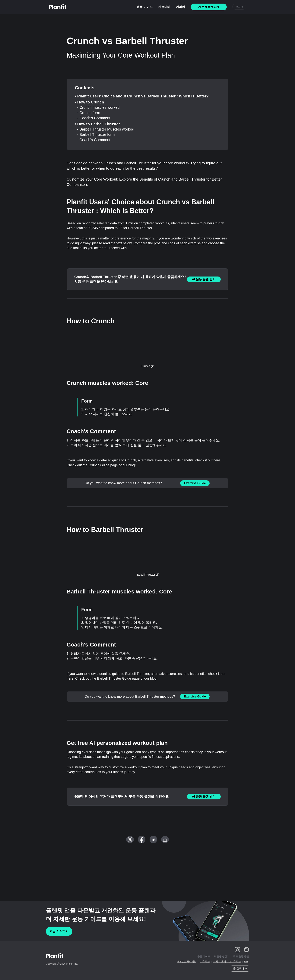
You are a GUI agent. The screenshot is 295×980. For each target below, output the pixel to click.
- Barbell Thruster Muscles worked (106, 129)
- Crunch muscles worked (98, 107)
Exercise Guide (195, 483)
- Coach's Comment (94, 118)
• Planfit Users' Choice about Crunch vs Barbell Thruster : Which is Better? (142, 96)
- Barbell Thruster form (96, 134)
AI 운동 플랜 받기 (204, 279)
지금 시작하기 (59, 931)
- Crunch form (89, 113)
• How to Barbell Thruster (97, 124)
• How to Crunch (89, 102)
